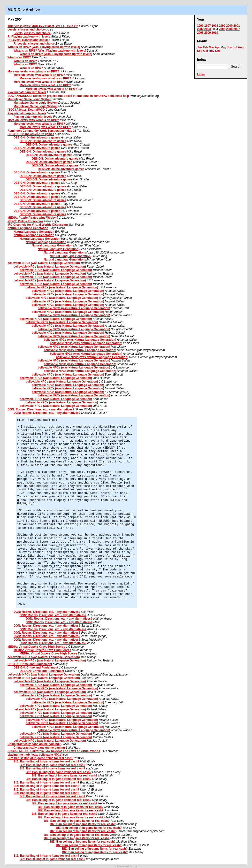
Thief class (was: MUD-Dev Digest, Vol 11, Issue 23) (43, 26)
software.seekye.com (126, 866)
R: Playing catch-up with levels (29, 37)
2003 (208, 29)
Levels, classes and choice (26, 30)
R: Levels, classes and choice (28, 40)
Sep (200, 51)
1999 (222, 26)
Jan (200, 47)
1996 (200, 26)
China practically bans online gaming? (34, 744)
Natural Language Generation (28, 228)
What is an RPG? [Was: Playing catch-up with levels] (44, 47)
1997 (208, 26)
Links (201, 74)
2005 (222, 29)
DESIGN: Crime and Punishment (30, 664)
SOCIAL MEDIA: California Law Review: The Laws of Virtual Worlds (54, 751)
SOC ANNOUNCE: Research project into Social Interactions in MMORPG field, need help (68, 96)
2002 (200, 29)
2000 (229, 26)
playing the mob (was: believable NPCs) (35, 755)
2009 (208, 33)
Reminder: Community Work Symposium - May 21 (42, 131)
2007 (237, 29)
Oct (206, 51)
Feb (205, 47)
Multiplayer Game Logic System (29, 99)
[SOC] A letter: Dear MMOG (26, 110)
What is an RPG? (19, 57)
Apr (217, 47)
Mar (211, 47)
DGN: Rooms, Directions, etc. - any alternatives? (41, 409)
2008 (200, 33)
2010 (215, 33)
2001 (237, 26)
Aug (241, 47)
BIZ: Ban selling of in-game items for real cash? (40, 758)
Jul (235, 47)
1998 (215, 26)
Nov (212, 51)
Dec (218, 51)
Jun (229, 47)
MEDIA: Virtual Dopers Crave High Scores (36, 647)
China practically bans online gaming (39, 748)
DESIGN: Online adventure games (31, 134)
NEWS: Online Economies (25, 221)
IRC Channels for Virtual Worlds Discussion (38, 225)
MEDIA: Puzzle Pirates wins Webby (32, 218)
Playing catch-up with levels (27, 92)
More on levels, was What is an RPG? (33, 71)
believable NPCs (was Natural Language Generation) (44, 263)
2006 (229, 29)
